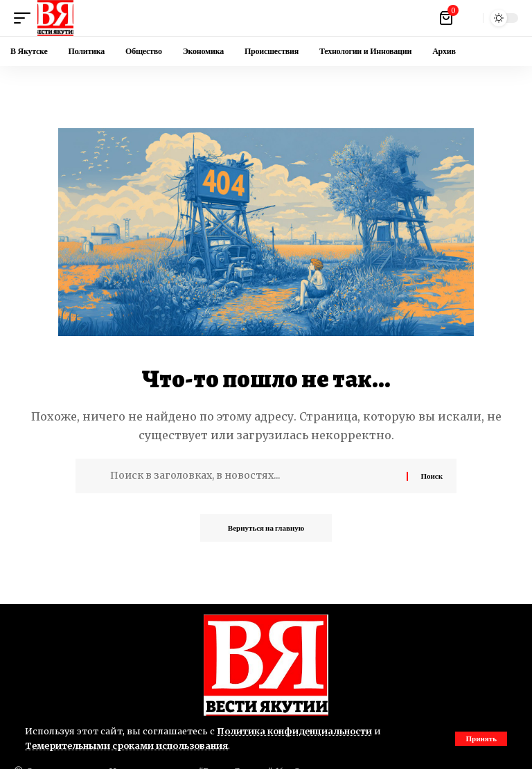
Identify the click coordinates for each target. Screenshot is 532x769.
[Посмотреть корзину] (447, 18)
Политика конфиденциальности (294, 731)
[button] (481, 739)
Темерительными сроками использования (126, 745)
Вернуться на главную (266, 528)
